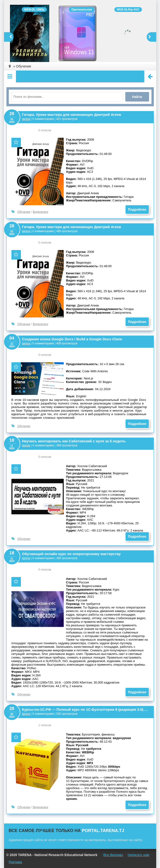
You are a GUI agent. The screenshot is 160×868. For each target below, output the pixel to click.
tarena (26, 119)
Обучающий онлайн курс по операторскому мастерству (71, 554)
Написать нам (138, 855)
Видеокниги (41, 212)
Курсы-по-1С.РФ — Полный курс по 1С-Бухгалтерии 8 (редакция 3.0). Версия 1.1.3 (85, 709)
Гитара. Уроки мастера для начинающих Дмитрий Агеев (72, 115)
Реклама (15, 862)
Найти (137, 97)
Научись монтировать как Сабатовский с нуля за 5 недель (74, 441)
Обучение (24, 212)
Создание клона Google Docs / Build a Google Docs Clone (72, 339)
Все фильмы (113, 855)
